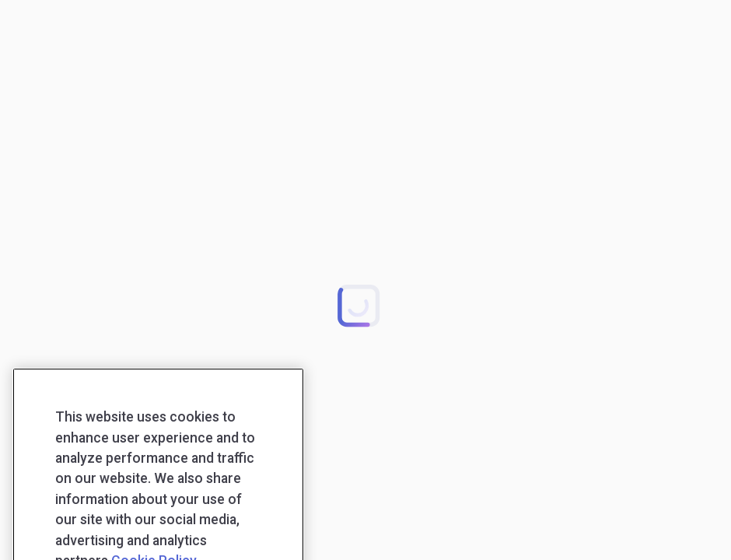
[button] (359, 305)
